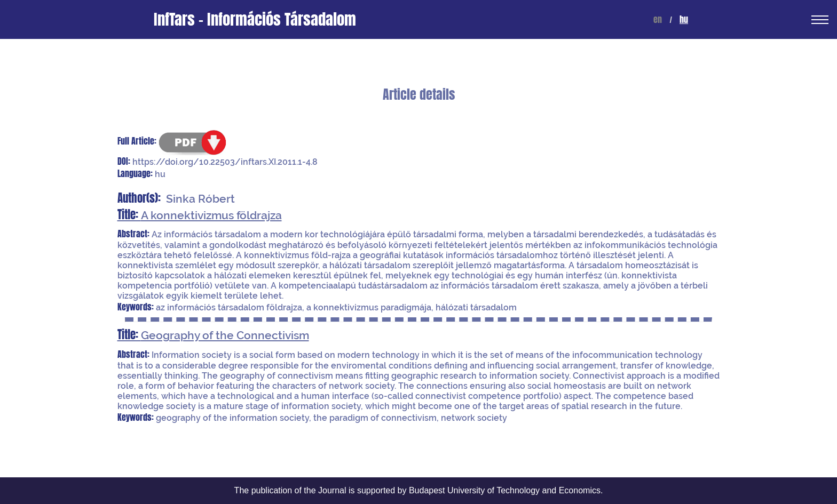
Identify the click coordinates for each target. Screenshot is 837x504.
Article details (419, 95)
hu (684, 19)
